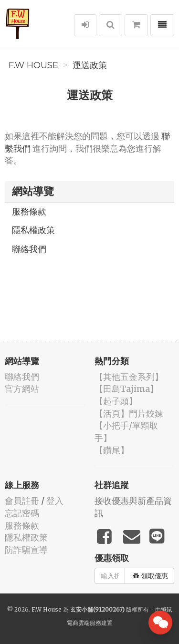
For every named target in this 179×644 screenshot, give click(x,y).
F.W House (33, 65)
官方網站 (22, 389)
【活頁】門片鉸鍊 (129, 414)
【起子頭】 (116, 401)
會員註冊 (22, 501)
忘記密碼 (22, 513)
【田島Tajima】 (126, 389)
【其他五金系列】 (129, 377)
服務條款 (29, 211)
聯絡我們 (29, 249)
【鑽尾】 (112, 450)
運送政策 (90, 65)
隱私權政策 (33, 230)
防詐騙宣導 (26, 550)
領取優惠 (151, 576)
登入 (55, 501)
